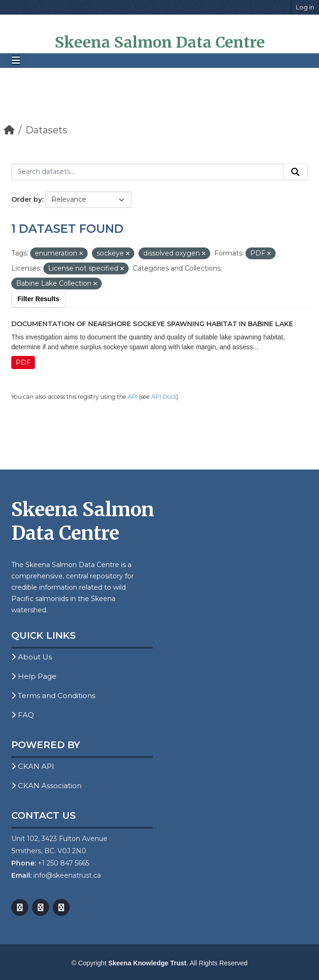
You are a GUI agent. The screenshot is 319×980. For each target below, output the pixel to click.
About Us (32, 657)
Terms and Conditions (53, 696)
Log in (305, 7)
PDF (23, 362)
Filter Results (38, 299)
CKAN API (33, 766)
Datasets (46, 130)
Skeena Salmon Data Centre (160, 42)
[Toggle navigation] (16, 61)
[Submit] (295, 172)
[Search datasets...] (147, 172)
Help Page (34, 676)
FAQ (23, 715)
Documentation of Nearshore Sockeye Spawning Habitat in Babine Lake (152, 324)
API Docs (164, 397)
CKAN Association (46, 786)
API (133, 397)
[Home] (9, 130)
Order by (27, 199)
